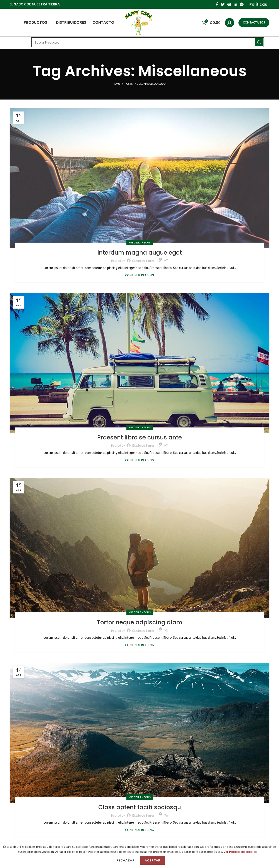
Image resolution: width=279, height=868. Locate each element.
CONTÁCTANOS (254, 22)
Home (117, 84)
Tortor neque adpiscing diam (139, 622)
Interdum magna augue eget (140, 252)
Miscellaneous (140, 242)
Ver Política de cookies (240, 852)
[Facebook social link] (217, 4)
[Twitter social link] (223, 4)
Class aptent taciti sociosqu (140, 807)
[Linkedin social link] (235, 4)
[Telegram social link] (242, 4)
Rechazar (125, 860)
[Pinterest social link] (229, 4)
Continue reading (139, 275)
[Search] (148, 42)
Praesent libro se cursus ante (139, 437)
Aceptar (153, 860)
